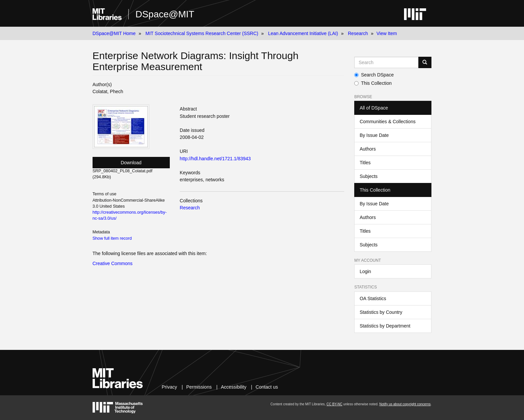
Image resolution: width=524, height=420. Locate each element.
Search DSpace (374, 75)
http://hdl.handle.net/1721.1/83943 (215, 159)
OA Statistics (373, 298)
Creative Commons (113, 263)
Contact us (267, 387)
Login (365, 271)
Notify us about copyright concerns (405, 404)
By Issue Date (374, 135)
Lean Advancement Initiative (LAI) (303, 33)
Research (358, 33)
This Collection (373, 83)
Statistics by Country (381, 312)
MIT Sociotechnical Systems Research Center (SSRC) (202, 33)
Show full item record (112, 238)
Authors (368, 149)
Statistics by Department (385, 326)
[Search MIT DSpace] (386, 62)
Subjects (369, 176)
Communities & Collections (387, 122)
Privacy (169, 387)
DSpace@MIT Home (114, 33)
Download (131, 163)
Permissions (199, 387)
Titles (365, 163)
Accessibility (234, 387)
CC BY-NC (334, 404)
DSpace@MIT (165, 14)
